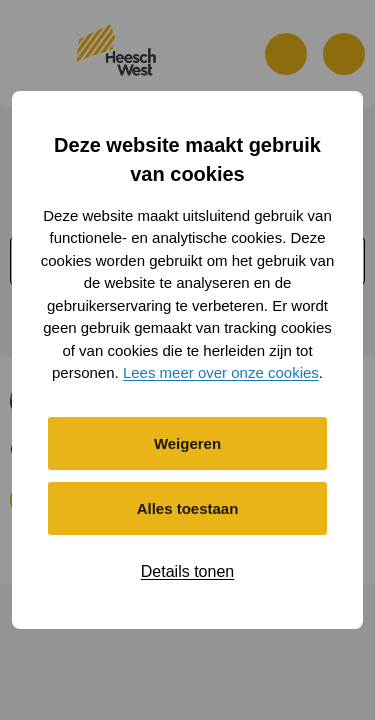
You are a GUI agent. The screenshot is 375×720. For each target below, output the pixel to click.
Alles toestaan (188, 508)
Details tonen (187, 571)
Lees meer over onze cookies (221, 372)
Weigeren (187, 443)
